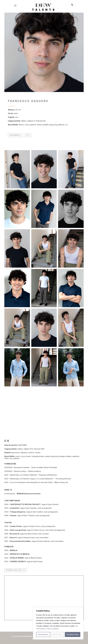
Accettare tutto (73, 634)
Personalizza (43, 634)
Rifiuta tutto (57, 634)
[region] (58, 623)
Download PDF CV (16, 570)
